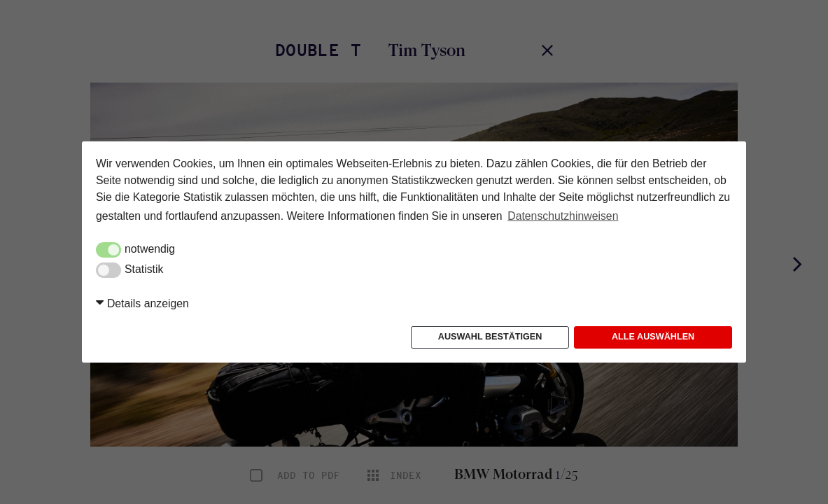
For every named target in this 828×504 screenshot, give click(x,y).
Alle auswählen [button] (653, 337)
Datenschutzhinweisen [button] (563, 216)
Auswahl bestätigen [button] (490, 337)
